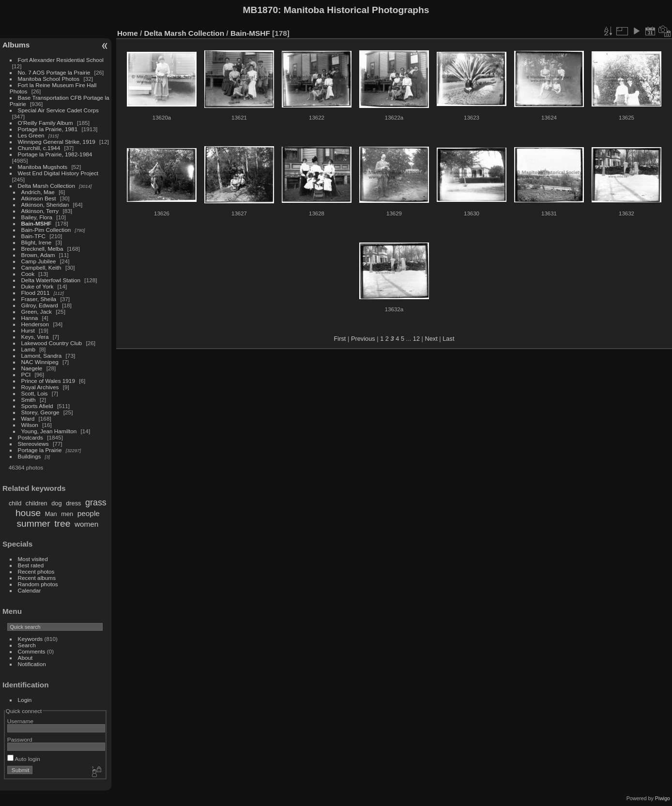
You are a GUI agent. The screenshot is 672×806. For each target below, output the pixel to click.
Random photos (38, 584)
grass (96, 502)
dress (73, 503)
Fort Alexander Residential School (61, 60)
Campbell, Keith (41, 267)
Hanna (30, 318)
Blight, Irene (37, 242)
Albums (16, 45)
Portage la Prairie (40, 450)
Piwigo (663, 798)
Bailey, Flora (37, 217)
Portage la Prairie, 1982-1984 (55, 154)
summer (33, 524)
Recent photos (36, 571)
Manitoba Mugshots (43, 167)
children (37, 503)
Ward (28, 418)
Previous (363, 339)
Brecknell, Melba (42, 249)
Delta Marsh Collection (46, 186)
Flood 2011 (36, 293)
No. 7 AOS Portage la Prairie (54, 72)
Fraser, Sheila (39, 299)
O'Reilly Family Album (46, 123)
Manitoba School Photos (49, 79)
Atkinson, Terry (40, 211)
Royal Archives (40, 387)
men (67, 514)
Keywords (31, 639)
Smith (29, 400)
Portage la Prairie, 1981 (48, 129)
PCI (26, 374)
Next (431, 339)
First (340, 339)
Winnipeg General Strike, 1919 (57, 142)
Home (128, 33)
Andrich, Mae (38, 192)
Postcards (31, 437)
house (28, 513)
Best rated (31, 565)
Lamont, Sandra (42, 356)
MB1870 (261, 10)
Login (25, 700)
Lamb (28, 349)
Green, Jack (37, 312)
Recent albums (37, 578)
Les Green (31, 135)
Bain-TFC (33, 236)
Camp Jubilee (39, 261)
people (89, 513)
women (87, 524)
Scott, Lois (35, 393)
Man (51, 514)
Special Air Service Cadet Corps (58, 110)
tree (62, 524)
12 (416, 339)
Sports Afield (37, 406)
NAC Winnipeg (40, 362)
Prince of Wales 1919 (48, 381)
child (15, 503)
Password (20, 739)
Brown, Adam (38, 255)
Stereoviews (33, 444)
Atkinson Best (39, 198)
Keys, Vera (35, 337)
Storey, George (40, 412)
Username (20, 721)
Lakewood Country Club (52, 343)
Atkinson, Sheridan (45, 205)
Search (27, 645)
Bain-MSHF (37, 223)
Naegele (32, 368)
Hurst (28, 330)
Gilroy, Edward (40, 305)
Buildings (30, 456)
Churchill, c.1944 (39, 148)
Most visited (33, 559)
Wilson (30, 425)
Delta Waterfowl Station (51, 280)
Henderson (35, 324)
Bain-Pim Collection (46, 230)
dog (56, 503)
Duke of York (38, 286)
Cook (28, 274)
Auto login (24, 759)
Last (448, 339)
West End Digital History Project (58, 173)
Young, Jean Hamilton (49, 431)
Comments (32, 651)
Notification (32, 664)
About (25, 658)
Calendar (30, 590)
